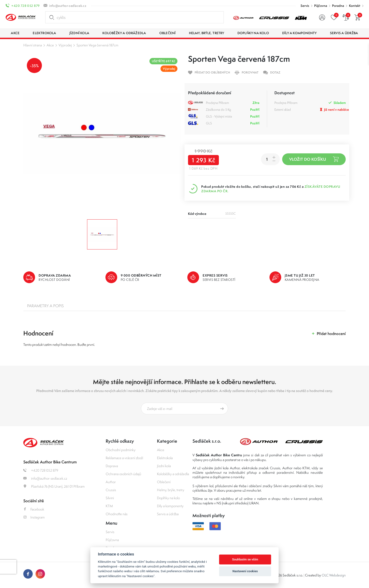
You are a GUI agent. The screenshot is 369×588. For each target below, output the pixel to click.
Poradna (338, 6)
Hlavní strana (33, 45)
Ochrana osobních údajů (123, 474)
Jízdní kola (164, 466)
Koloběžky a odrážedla (173, 474)
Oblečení (164, 482)
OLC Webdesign (334, 575)
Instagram (34, 517)
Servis (305, 6)
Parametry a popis (45, 306)
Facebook (34, 509)
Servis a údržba (168, 514)
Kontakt (355, 6)
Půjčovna (321, 6)
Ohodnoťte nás (117, 514)
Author (111, 482)
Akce (50, 45)
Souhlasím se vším (245, 559)
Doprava (112, 466)
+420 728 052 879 (25, 6)
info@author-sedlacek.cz (68, 6)
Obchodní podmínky (121, 450)
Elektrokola (165, 458)
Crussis (111, 490)
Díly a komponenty (170, 506)
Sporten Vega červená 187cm (97, 45)
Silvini (110, 498)
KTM (109, 506)
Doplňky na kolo (168, 498)
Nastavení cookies (245, 571)
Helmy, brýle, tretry (171, 490)
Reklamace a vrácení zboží (124, 458)
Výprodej (65, 45)
